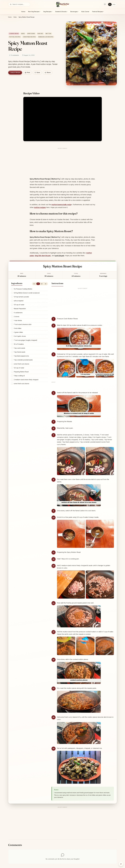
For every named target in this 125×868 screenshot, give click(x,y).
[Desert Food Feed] (63, 4)
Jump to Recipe (15, 73)
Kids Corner (85, 12)
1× (38, 284)
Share (48, 73)
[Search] (11, 4)
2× (42, 284)
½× (34, 284)
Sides (15, 17)
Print (27, 73)
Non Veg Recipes (34, 12)
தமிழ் (114, 4)
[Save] (37, 73)
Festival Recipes (98, 12)
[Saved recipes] (105, 4)
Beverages (74, 12)
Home (23, 12)
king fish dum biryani (43, 256)
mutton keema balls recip (61, 205)
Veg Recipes (48, 12)
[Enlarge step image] (79, 339)
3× (46, 284)
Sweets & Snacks (61, 12)
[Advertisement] (63, 163)
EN (110, 4)
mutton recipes (40, 207)
